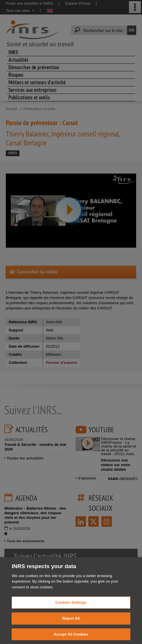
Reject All (71, 625)
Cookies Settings (71, 610)
